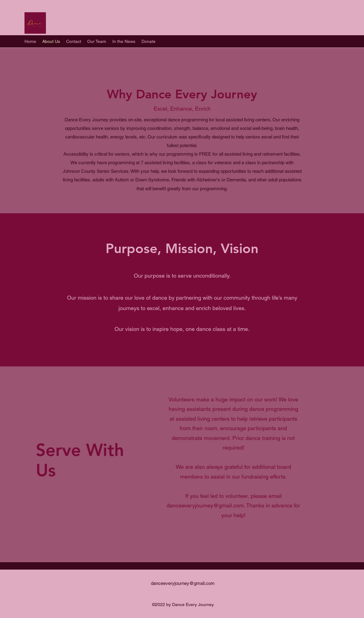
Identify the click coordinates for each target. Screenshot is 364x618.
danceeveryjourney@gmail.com (205, 505)
